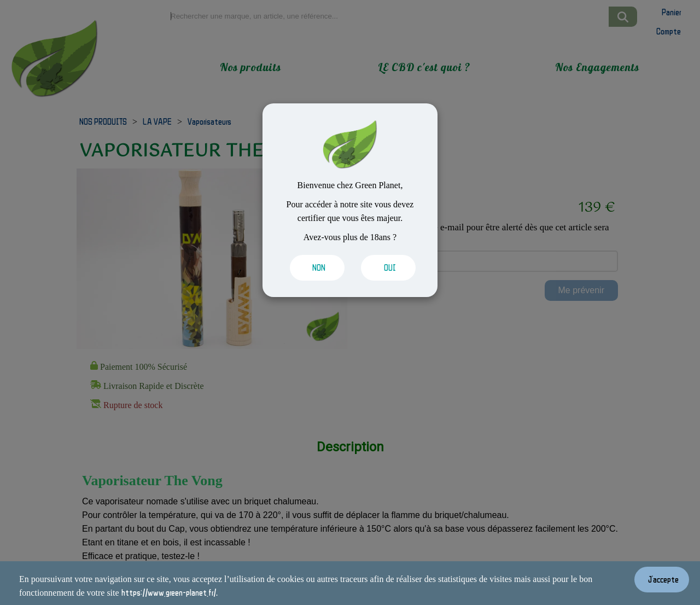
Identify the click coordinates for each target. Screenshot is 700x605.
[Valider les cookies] (314, 268)
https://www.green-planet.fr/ (169, 592)
